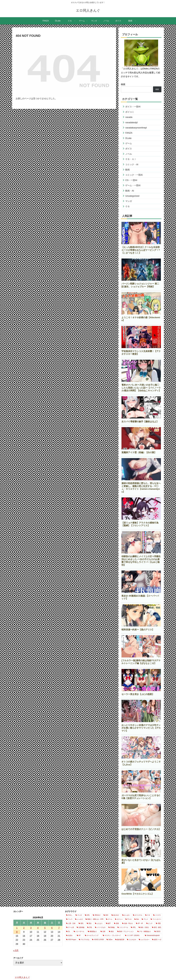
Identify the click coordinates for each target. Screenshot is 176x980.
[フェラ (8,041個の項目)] (69, 919)
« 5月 (16, 950)
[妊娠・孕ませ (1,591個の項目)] (128, 923)
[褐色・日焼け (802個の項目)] (144, 927)
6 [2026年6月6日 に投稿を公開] (52, 928)
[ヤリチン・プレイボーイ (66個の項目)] (113, 936)
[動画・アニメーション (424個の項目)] (126, 932)
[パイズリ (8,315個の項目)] (157, 915)
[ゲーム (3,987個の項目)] (109, 919)
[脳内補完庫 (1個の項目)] (120, 940)
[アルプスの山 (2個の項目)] (84, 940)
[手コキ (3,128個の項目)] (129, 919)
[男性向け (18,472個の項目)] (97, 915)
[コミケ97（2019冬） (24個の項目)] (134, 936)
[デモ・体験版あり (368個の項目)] (145, 932)
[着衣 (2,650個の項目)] (81, 923)
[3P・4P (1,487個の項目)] (140, 923)
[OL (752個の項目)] (69, 932)
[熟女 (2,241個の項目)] (90, 923)
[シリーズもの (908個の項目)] (100, 927)
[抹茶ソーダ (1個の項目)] (157, 940)
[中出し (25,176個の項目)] (70, 915)
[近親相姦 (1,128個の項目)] (81, 927)
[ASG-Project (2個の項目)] (71, 940)
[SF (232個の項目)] (80, 936)
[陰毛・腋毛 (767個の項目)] (157, 927)
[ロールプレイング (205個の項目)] (93, 936)
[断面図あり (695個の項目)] (93, 932)
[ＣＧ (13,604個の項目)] (148, 915)
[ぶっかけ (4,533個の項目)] (79, 919)
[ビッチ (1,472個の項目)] (150, 923)
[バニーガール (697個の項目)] (79, 932)
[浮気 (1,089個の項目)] (90, 927)
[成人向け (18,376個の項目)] (116, 915)
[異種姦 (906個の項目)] (112, 927)
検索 (123, 84)
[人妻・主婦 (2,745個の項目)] (71, 923)
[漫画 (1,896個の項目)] (117, 923)
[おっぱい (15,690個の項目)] (126, 915)
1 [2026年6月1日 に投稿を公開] (17, 928)
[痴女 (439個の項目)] (112, 932)
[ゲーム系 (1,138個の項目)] (70, 927)
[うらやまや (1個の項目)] (132, 940)
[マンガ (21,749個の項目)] (79, 915)
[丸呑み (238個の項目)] (70, 936)
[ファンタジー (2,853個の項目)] (156, 919)
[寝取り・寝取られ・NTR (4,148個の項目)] (95, 919)
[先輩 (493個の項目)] (103, 932)
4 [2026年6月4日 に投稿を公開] (38, 928)
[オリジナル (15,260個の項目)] (138, 915)
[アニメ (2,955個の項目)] (145, 919)
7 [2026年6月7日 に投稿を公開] (59, 928)
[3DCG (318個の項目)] (158, 932)
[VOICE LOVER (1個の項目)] (98, 940)
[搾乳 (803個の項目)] (133, 927)
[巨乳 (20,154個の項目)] (88, 915)
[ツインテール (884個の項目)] (123, 927)
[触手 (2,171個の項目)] (109, 923)
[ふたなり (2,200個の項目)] (99, 923)
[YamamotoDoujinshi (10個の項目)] (153, 936)
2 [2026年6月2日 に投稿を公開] (24, 928)
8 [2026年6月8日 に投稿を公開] (17, 932)
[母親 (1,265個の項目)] (159, 923)
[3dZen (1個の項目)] (110, 940)
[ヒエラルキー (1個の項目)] (144, 940)
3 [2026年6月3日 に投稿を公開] (31, 928)
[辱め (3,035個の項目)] (137, 919)
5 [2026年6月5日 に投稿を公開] (45, 928)
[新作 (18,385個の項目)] (106, 915)
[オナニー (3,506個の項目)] (119, 919)
